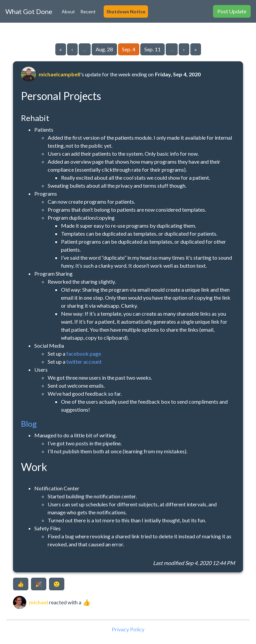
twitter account (84, 361)
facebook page (84, 353)
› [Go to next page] (184, 49)
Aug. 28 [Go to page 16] (104, 49)
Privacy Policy (128, 629)
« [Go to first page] (60, 49)
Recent (88, 11)
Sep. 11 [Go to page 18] (152, 49)
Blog (29, 423)
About (68, 11)
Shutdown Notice (126, 11)
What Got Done (29, 11)
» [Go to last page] (196, 49)
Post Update (232, 11)
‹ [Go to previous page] (72, 49)
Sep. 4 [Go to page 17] (129, 49)
